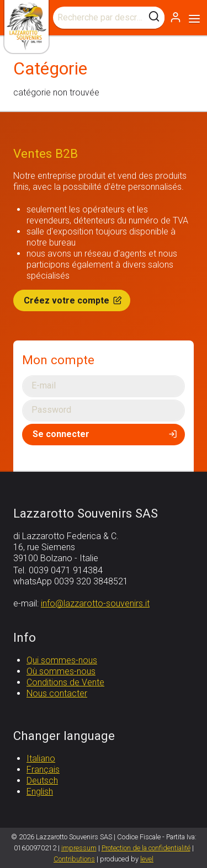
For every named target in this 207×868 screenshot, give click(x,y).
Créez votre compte (74, 300)
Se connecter (106, 434)
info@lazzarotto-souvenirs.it (95, 603)
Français (43, 770)
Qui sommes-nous (62, 660)
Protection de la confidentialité (146, 848)
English (40, 792)
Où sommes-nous (61, 671)
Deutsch (42, 781)
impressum (79, 848)
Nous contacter (57, 693)
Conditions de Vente (65, 682)
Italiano (41, 758)
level (147, 859)
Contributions (74, 859)
